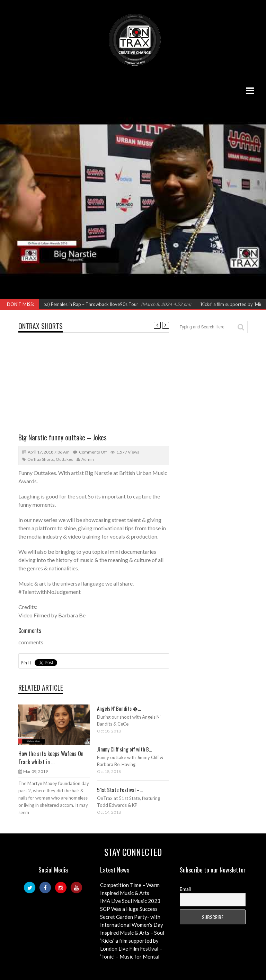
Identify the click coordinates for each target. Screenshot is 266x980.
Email (185, 889)
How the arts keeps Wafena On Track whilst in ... (51, 758)
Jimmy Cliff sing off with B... (125, 749)
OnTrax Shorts (41, 326)
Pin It (26, 663)
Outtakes (64, 459)
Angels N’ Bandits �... (119, 708)
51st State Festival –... (120, 790)
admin (88, 459)
